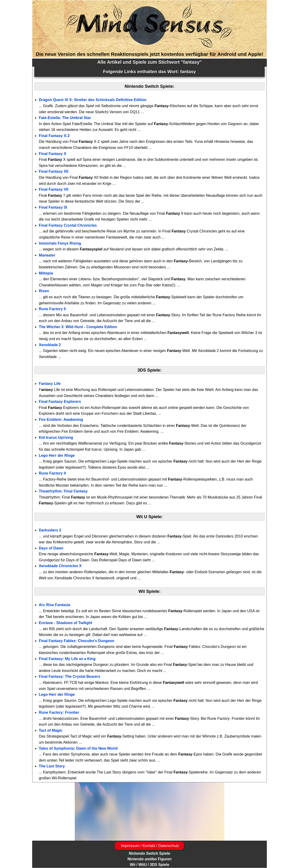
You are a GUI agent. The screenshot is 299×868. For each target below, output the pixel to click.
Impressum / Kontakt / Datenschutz (149, 846)
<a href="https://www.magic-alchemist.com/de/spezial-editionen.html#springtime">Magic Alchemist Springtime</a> (149, 812)
